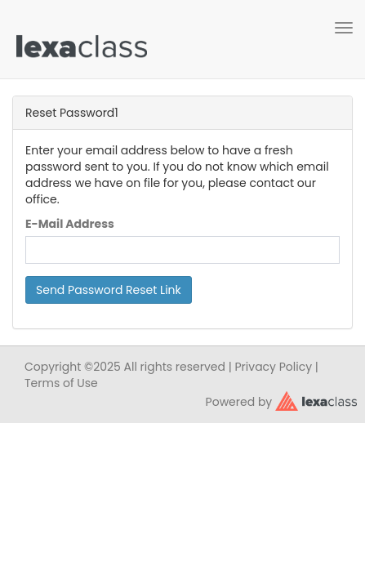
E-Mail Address (70, 224)
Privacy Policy (274, 367)
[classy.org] (316, 400)
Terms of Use (61, 383)
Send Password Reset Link (109, 290)
